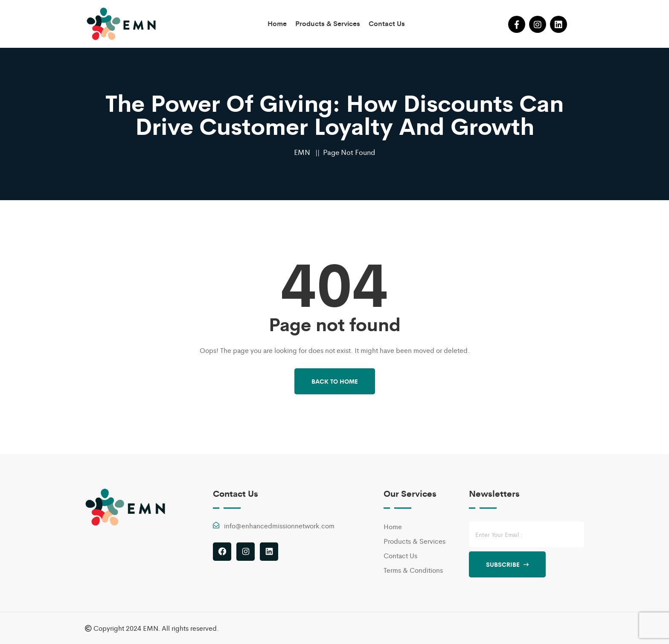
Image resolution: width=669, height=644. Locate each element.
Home (277, 23)
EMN (302, 152)
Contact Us (387, 23)
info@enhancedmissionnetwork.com (279, 526)
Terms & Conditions (413, 570)
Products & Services (328, 23)
